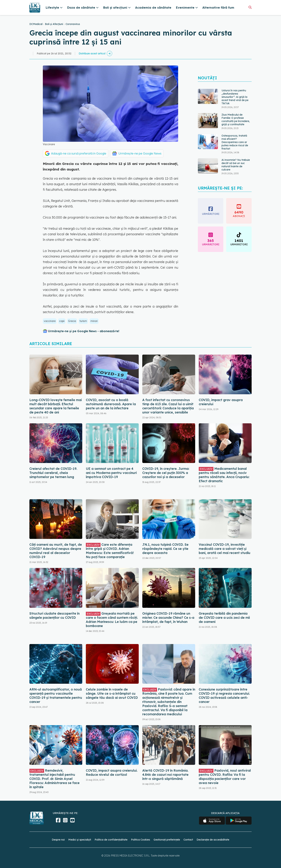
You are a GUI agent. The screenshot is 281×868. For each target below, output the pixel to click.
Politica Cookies (140, 840)
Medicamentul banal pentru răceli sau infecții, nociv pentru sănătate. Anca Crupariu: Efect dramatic (224, 475)
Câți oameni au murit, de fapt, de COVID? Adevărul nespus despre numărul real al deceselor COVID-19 (56, 551)
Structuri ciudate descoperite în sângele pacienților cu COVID (54, 616)
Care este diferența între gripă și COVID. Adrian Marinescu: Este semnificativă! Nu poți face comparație (110, 551)
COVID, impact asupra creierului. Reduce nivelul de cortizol (112, 773)
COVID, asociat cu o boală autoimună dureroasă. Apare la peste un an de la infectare (111, 404)
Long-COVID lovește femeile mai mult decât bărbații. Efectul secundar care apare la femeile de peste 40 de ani (56, 406)
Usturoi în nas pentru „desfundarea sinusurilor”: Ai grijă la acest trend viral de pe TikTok (235, 97)
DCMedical (36, 24)
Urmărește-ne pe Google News (140, 153)
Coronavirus (73, 24)
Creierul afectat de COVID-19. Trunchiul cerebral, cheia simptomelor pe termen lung (53, 473)
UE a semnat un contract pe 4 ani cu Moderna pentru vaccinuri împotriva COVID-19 (111, 473)
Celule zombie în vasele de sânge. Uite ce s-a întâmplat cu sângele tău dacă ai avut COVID (112, 693)
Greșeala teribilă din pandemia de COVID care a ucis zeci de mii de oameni (224, 618)
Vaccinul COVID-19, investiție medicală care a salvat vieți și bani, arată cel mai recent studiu (225, 549)
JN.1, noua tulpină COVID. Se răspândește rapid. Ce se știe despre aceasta (165, 549)
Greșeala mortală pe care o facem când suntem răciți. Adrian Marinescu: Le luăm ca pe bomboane (112, 620)
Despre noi (58, 840)
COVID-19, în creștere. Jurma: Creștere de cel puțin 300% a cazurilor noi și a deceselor (166, 473)
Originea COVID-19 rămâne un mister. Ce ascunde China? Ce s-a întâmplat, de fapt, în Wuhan (168, 618)
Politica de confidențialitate (111, 840)
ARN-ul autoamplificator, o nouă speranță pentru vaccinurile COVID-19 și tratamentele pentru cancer (56, 696)
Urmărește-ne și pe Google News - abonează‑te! (84, 331)
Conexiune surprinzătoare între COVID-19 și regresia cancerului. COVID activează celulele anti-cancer (224, 696)
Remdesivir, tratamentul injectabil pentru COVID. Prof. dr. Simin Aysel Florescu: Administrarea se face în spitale (54, 779)
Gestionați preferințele (167, 840)
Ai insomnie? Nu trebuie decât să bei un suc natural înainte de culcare (236, 165)
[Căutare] (250, 7)
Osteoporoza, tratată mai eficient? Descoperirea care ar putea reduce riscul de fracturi (235, 142)
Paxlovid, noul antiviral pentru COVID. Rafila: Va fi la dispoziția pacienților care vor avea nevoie (225, 777)
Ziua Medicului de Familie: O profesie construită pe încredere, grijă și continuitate (236, 120)
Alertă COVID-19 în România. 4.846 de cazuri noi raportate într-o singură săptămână (165, 775)
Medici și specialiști (80, 840)
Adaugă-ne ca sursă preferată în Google (79, 153)
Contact (188, 840)
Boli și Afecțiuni (54, 24)
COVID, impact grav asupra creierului (221, 402)
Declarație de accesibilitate (213, 840)
